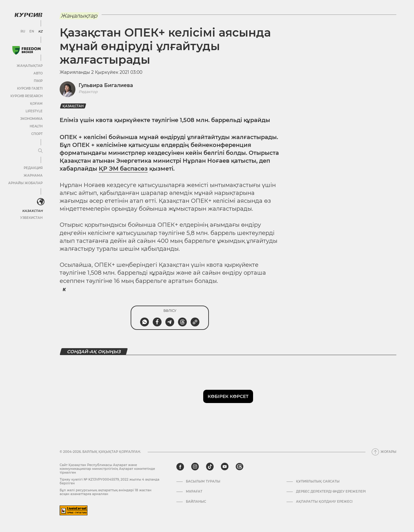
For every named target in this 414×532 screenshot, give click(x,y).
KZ (40, 32)
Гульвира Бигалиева (106, 85)
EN (32, 32)
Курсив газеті (30, 88)
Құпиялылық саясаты (318, 482)
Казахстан (32, 211)
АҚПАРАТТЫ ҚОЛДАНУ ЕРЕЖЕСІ (324, 502)
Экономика (31, 119)
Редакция (33, 168)
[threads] (240, 467)
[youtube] (225, 467)
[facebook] (180, 467)
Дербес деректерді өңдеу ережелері (331, 492)
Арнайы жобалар (25, 183)
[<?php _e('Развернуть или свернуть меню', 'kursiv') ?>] (41, 202)
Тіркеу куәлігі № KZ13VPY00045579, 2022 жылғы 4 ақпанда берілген (109, 481)
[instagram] (195, 467)
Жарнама (33, 175)
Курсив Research (27, 96)
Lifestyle (34, 111)
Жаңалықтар (30, 66)
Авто (38, 73)
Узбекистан (31, 218)
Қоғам (36, 104)
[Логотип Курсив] (28, 15)
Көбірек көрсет (228, 396)
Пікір (38, 81)
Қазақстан (73, 106)
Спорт (37, 134)
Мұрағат (194, 492)
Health (36, 126)
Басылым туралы (203, 482)
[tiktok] (210, 467)
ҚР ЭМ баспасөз (123, 169)
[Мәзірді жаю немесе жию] (40, 151)
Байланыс (196, 502)
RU (23, 32)
